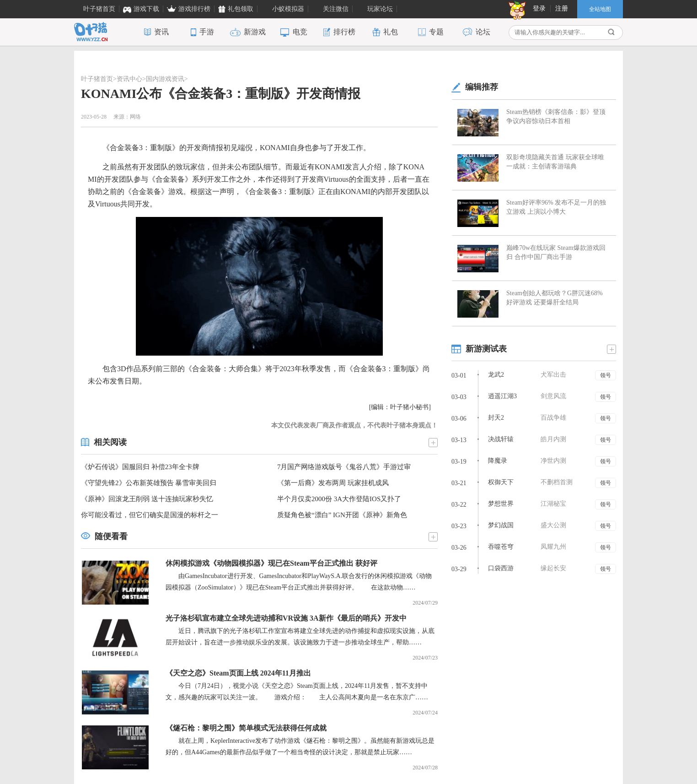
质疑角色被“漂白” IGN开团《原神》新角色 (342, 515)
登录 (539, 8)
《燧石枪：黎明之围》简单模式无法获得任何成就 (246, 728)
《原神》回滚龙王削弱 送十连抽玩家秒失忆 (147, 499)
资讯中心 (129, 79)
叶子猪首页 (97, 79)
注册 (562, 8)
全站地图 (600, 9)
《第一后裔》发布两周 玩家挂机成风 (333, 483)
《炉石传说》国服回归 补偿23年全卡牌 (140, 467)
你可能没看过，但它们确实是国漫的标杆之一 (150, 515)
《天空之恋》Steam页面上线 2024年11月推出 (238, 673)
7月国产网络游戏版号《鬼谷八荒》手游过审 (344, 467)
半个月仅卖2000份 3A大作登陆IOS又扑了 (339, 499)
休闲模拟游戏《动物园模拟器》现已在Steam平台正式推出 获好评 (271, 563)
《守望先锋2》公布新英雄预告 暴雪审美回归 (149, 483)
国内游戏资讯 (165, 79)
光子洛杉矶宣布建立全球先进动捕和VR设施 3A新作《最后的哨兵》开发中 (286, 618)
